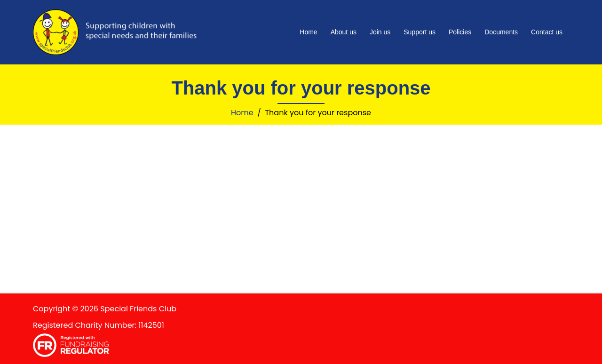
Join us (380, 32)
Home (308, 32)
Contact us (547, 32)
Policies (460, 32)
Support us (420, 32)
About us (344, 32)
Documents (501, 32)
